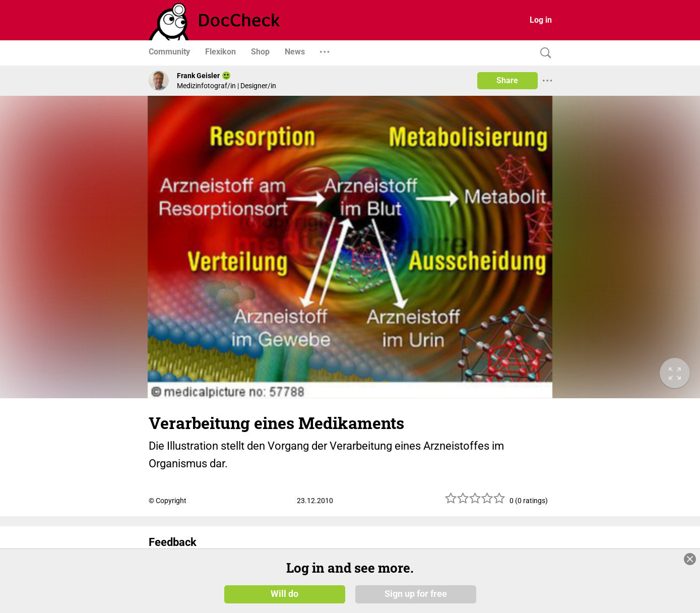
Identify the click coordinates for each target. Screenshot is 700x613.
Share (507, 80)
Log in (541, 20)
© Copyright (168, 501)
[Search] (543, 53)
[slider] (475, 502)
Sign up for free (416, 594)
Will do (284, 594)
